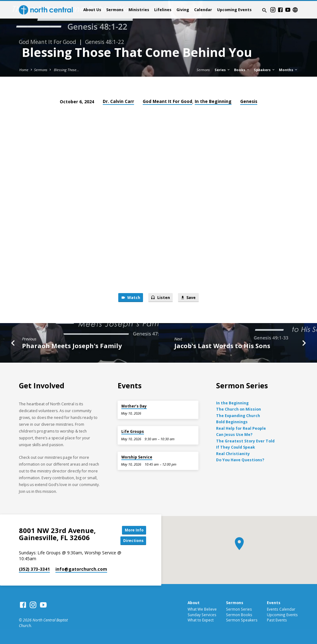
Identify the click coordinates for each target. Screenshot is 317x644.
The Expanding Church (238, 415)
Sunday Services (202, 615)
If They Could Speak (236, 447)
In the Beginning (213, 101)
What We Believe (202, 609)
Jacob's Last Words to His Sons (222, 346)
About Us (92, 10)
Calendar (203, 10)
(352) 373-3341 (34, 569)
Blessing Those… (66, 70)
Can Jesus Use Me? (234, 434)
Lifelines (163, 10)
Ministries (139, 10)
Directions (132, 540)
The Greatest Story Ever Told (245, 440)
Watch (129, 298)
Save (189, 298)
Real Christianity (233, 453)
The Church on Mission (239, 409)
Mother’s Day (134, 405)
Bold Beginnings (232, 421)
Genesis (249, 101)
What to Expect (201, 620)
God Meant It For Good (167, 101)
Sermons (115, 10)
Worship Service (137, 456)
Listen (160, 298)
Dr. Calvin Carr (118, 101)
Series (222, 70)
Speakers (265, 70)
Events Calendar (281, 609)
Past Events (277, 620)
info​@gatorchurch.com (81, 569)
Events (274, 603)
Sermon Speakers (242, 620)
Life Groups (133, 431)
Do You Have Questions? (240, 459)
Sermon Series (239, 609)
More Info (132, 529)
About (194, 603)
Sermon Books (239, 615)
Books (242, 70)
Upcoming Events (234, 10)
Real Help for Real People (241, 428)
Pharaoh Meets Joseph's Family (72, 346)
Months (288, 70)
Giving (183, 10)
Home (24, 70)
